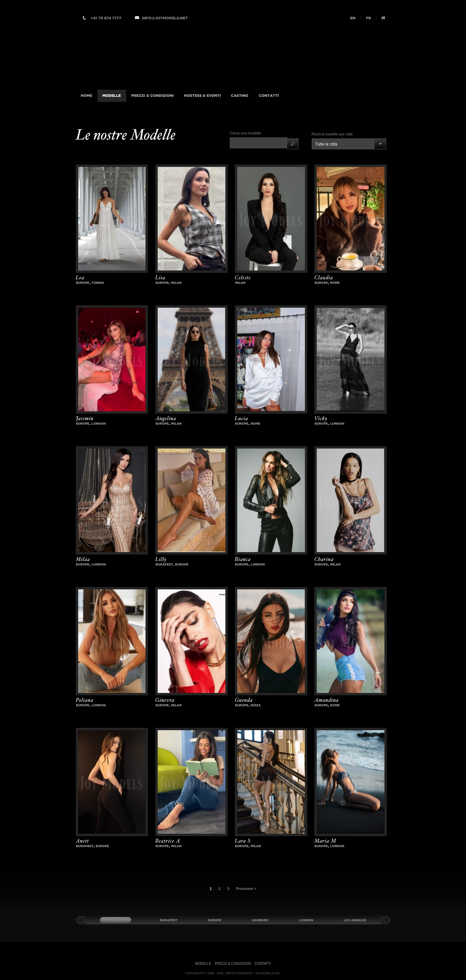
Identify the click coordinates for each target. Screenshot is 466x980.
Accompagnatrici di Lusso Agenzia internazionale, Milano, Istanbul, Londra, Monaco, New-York (165, 55)
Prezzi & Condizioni (233, 964)
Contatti (263, 964)
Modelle (203, 964)
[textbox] (259, 143)
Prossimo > (246, 889)
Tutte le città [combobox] (326, 144)
